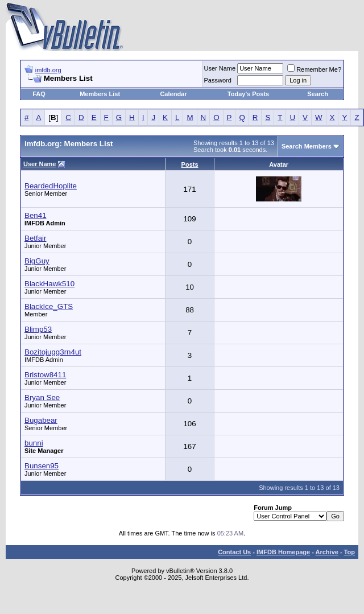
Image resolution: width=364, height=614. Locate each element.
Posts (190, 164)
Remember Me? (314, 69)
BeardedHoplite (51, 186)
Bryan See (42, 397)
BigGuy (37, 261)
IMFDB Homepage (283, 552)
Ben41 (36, 215)
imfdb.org (48, 70)
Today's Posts (248, 94)
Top (349, 552)
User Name (220, 68)
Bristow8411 (45, 375)
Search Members (307, 146)
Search (318, 94)
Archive (327, 552)
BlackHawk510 (49, 284)
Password (218, 80)
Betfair (36, 238)
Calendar (173, 94)
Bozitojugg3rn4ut (53, 352)
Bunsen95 (42, 466)
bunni (34, 443)
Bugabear (41, 420)
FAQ (39, 94)
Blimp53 (38, 329)
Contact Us (234, 552)
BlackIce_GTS (49, 306)
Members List (100, 94)
